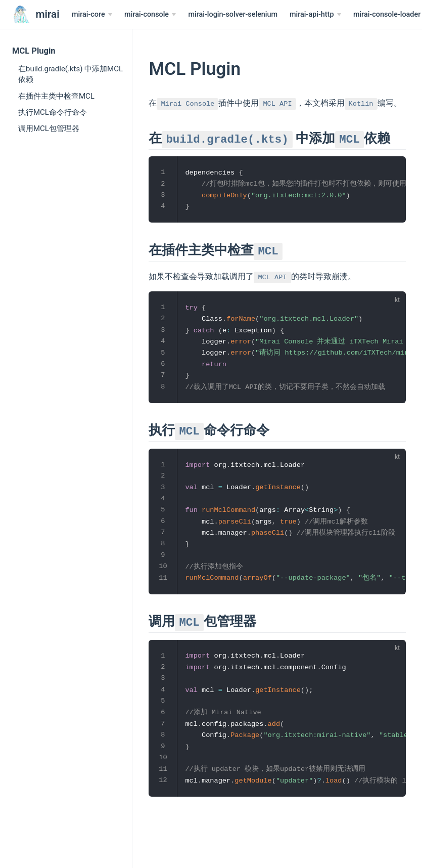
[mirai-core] (92, 15)
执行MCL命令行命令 (53, 112)
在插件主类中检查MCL (56, 96)
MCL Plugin (34, 51)
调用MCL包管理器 (49, 128)
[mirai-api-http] (315, 15)
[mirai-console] (150, 15)
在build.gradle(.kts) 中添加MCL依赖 (71, 74)
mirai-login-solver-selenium (233, 14)
